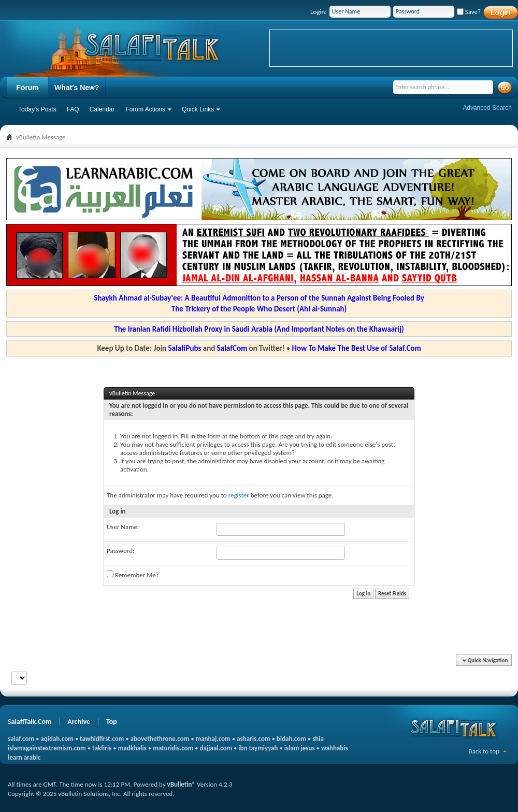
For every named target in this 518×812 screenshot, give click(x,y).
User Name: (123, 527)
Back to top (484, 751)
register (239, 495)
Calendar (102, 109)
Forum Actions (145, 109)
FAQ (73, 109)
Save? (469, 12)
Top (112, 722)
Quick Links (198, 109)
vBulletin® (181, 784)
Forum (27, 88)
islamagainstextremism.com (47, 748)
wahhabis (335, 748)
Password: (120, 551)
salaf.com (21, 739)
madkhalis (132, 748)
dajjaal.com (216, 748)
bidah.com (291, 739)
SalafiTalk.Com (30, 722)
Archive (79, 722)
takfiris (102, 748)
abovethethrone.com (160, 739)
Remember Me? (133, 575)
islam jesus (300, 748)
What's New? (77, 88)
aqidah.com (57, 739)
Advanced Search (487, 108)
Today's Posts (37, 109)
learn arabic (24, 757)
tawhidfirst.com (102, 739)
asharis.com (253, 739)
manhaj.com (213, 739)
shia (318, 739)
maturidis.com (173, 748)
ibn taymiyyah (258, 748)
